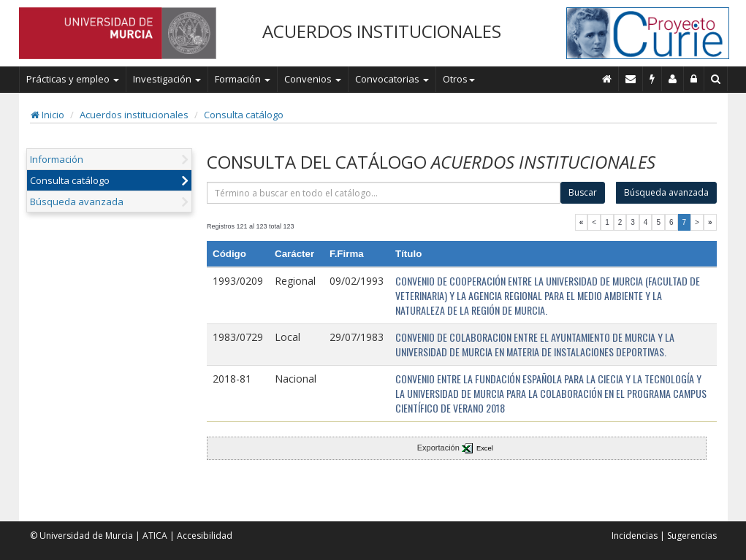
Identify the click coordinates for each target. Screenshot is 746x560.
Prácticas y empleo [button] (73, 79)
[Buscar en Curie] (716, 79)
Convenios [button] (313, 79)
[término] (384, 193)
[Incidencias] (652, 79)
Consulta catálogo (244, 115)
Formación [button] (243, 79)
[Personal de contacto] (673, 79)
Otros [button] (459, 79)
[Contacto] (631, 79)
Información (57, 159)
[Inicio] (607, 79)
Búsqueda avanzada (77, 202)
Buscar (583, 192)
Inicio (47, 115)
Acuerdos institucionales (134, 115)
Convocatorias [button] (392, 79)
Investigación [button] (167, 79)
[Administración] (694, 79)
